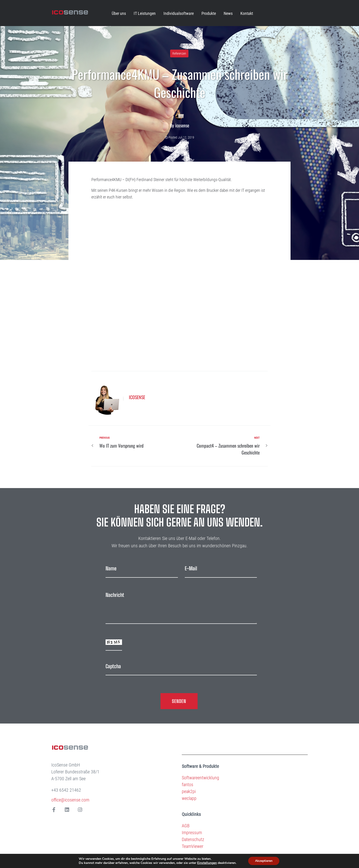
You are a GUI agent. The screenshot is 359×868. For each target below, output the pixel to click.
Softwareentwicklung (200, 778)
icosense (182, 125)
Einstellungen (207, 863)
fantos (188, 785)
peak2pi (189, 791)
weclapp (189, 798)
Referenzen (179, 53)
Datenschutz (193, 839)
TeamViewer (193, 846)
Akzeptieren (264, 861)
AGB (186, 826)
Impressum (192, 833)
